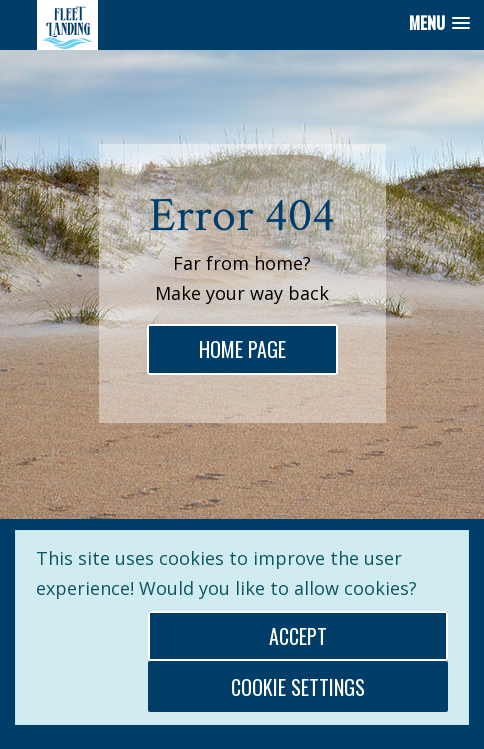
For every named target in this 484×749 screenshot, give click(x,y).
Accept (298, 636)
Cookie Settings (298, 687)
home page (248, 348)
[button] (439, 23)
